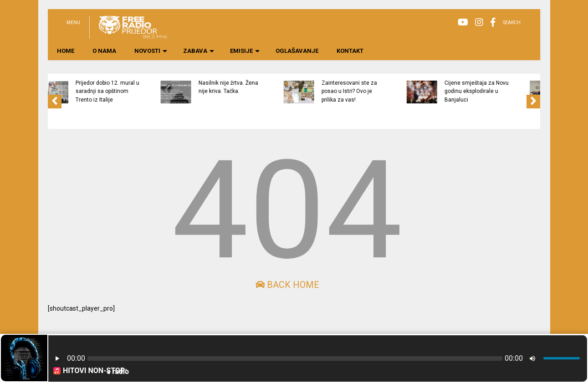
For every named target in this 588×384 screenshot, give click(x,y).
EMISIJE (245, 51)
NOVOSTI (151, 51)
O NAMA (104, 51)
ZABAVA (199, 51)
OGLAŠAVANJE (297, 51)
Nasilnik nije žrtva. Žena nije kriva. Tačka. (262, 87)
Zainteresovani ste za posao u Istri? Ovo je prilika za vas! (383, 91)
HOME (66, 51)
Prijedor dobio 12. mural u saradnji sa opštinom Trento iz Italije (141, 91)
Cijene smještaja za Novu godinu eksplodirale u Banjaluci (510, 91)
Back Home (287, 285)
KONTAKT (350, 51)
